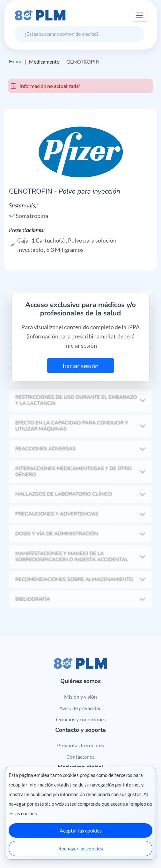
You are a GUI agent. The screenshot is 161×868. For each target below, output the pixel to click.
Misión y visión (80, 697)
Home (16, 62)
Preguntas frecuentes (80, 745)
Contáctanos (80, 757)
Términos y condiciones (80, 719)
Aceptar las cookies (81, 830)
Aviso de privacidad (80, 708)
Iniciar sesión (80, 366)
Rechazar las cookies (81, 848)
